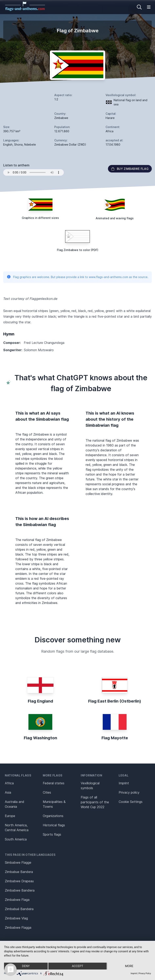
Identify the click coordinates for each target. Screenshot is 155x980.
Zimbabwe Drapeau (19, 881)
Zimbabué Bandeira (19, 909)
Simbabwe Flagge (18, 862)
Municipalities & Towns (54, 804)
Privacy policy (129, 792)
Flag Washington (40, 738)
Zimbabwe (61, 118)
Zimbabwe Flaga (17, 900)
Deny (26, 966)
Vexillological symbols (90, 786)
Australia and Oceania (15, 804)
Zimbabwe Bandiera (20, 890)
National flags (18, 775)
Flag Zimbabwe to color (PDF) (78, 250)
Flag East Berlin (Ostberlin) (115, 701)
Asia (8, 792)
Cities (47, 792)
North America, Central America (17, 828)
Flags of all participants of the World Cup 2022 (95, 802)
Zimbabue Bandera (19, 872)
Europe (10, 816)
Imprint (124, 783)
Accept (77, 966)
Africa (9, 783)
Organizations (53, 816)
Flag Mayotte (115, 738)
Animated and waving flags (115, 218)
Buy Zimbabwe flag (130, 169)
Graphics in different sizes (40, 218)
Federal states (54, 783)
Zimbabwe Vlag (16, 918)
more (129, 966)
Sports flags (52, 834)
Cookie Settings (131, 802)
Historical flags (54, 825)
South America (16, 839)
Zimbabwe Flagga (18, 927)
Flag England (40, 701)
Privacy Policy (145, 973)
